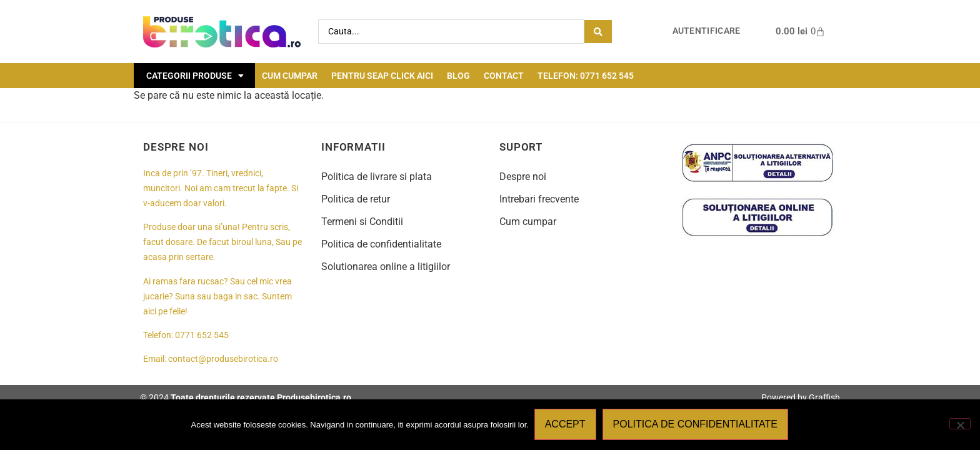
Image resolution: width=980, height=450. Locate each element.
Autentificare (707, 31)
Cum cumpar (290, 76)
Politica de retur (356, 199)
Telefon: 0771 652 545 (586, 76)
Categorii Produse (195, 76)
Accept (566, 425)
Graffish (824, 397)
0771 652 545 (202, 335)
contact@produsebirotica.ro (223, 359)
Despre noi (523, 177)
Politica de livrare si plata (377, 177)
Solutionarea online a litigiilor (386, 267)
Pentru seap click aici (382, 76)
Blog (458, 76)
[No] (960, 424)
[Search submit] (598, 32)
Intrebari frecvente (539, 199)
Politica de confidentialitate (381, 244)
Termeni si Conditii (362, 222)
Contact (504, 76)
